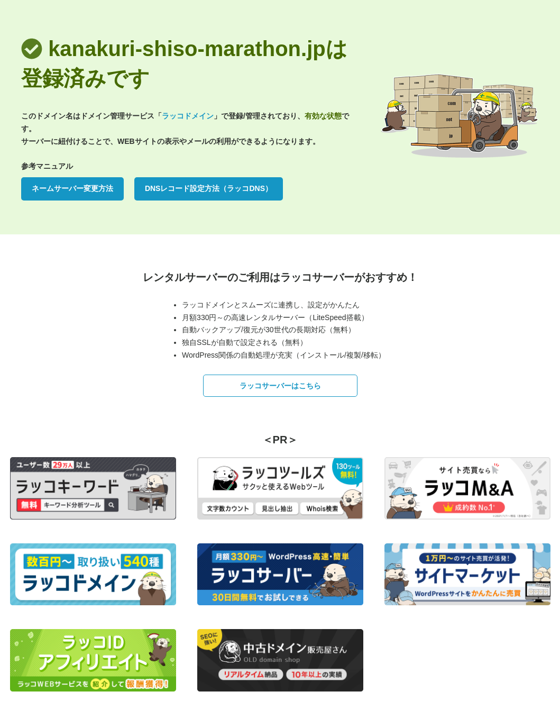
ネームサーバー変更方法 (72, 188)
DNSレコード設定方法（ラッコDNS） (209, 188)
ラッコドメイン (188, 116)
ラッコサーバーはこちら (280, 386)
